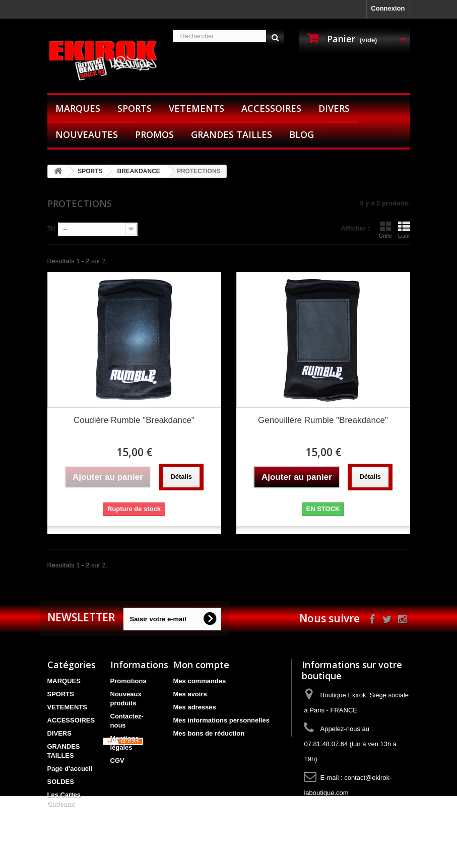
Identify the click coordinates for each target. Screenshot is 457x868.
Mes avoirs (190, 694)
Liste (404, 230)
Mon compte (201, 665)
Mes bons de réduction (209, 733)
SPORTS (135, 108)
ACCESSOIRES (271, 108)
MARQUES (78, 108)
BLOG (302, 134)
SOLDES (61, 782)
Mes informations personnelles (221, 720)
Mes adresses (195, 707)
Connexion (388, 8)
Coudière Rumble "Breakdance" (134, 420)
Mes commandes (200, 681)
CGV (117, 761)
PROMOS (154, 134)
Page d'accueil (70, 769)
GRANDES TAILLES (232, 134)
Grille (385, 230)
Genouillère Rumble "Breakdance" (323, 420)
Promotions (128, 681)
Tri (51, 228)
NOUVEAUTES (87, 134)
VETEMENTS (197, 108)
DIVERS (334, 108)
